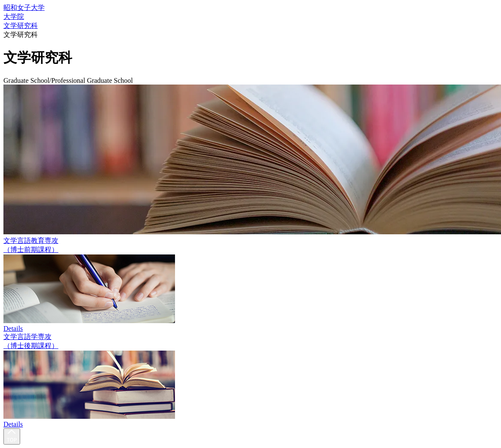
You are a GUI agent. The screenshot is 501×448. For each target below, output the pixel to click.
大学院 (14, 17)
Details (13, 328)
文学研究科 (21, 26)
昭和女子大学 (24, 8)
